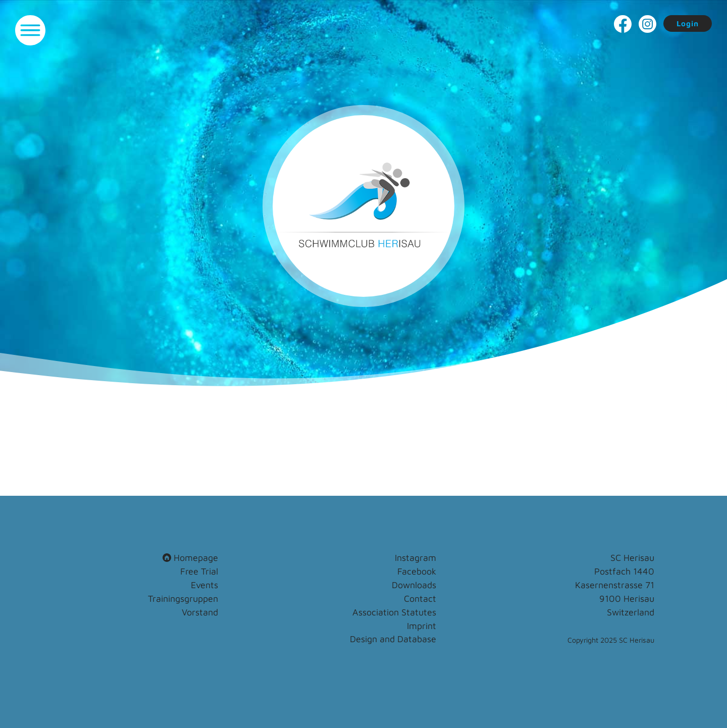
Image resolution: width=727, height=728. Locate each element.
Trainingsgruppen (183, 599)
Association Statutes (394, 612)
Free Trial (199, 571)
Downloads (414, 585)
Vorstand (200, 612)
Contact (420, 599)
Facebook (417, 571)
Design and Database (393, 639)
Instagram (416, 558)
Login (688, 23)
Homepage (190, 558)
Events (204, 585)
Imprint (422, 626)
